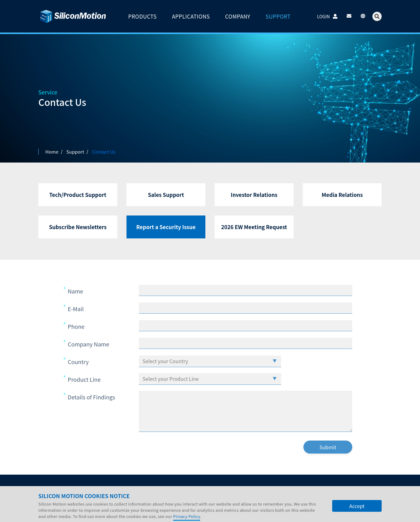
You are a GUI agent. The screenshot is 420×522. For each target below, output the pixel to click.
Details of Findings (91, 408)
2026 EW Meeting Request (254, 227)
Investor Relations (254, 195)
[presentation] (243, 460)
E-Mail (76, 320)
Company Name (88, 355)
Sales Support (166, 195)
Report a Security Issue (166, 227)
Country (78, 373)
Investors (83, 489)
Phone (76, 337)
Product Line (84, 390)
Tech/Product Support (78, 195)
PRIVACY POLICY (56, 514)
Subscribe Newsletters (78, 227)
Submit (328, 458)
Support (137, 489)
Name (75, 302)
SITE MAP (113, 514)
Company (54, 489)
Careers (110, 489)
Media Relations (342, 195)
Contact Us (167, 489)
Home (52, 152)
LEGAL (88, 514)
